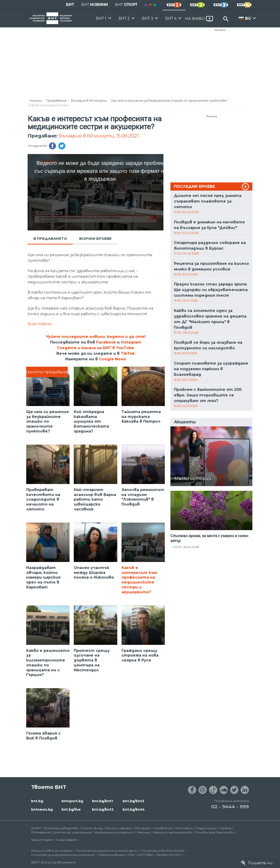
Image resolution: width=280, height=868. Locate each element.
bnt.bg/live (71, 809)
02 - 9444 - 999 (230, 807)
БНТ (70, 5)
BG (248, 18)
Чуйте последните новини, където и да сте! (96, 337)
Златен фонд (92, 828)
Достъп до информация (73, 832)
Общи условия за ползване (52, 851)
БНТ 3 (147, 18)
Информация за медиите (114, 832)
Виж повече (40, 324)
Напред (226, 828)
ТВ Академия (41, 832)
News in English (42, 840)
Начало (36, 100)
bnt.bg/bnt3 (133, 801)
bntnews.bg (42, 809)
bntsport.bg (72, 801)
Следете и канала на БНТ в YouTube (96, 348)
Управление (163, 828)
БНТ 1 (101, 18)
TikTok (128, 353)
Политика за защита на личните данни (107, 851)
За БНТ (36, 828)
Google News (112, 359)
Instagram (131, 342)
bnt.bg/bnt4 (134, 809)
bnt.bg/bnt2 (103, 809)
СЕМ (131, 855)
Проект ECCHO (169, 855)
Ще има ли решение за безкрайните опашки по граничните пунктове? (169, 100)
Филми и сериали (119, 828)
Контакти (184, 828)
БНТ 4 (171, 18)
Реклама (220, 30)
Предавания (56, 100)
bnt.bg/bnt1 (102, 801)
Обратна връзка (112, 855)
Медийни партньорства (172, 832)
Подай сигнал (206, 828)
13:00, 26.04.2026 (187, 547)
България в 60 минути (89, 100)
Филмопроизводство (61, 828)
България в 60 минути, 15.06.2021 (99, 136)
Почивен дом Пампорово (215, 832)
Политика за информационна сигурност (63, 855)
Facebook (106, 342)
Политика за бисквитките (163, 851)
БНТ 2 (124, 18)
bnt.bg (37, 801)
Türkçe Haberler (66, 840)
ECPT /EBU (145, 855)
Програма (143, 828)
